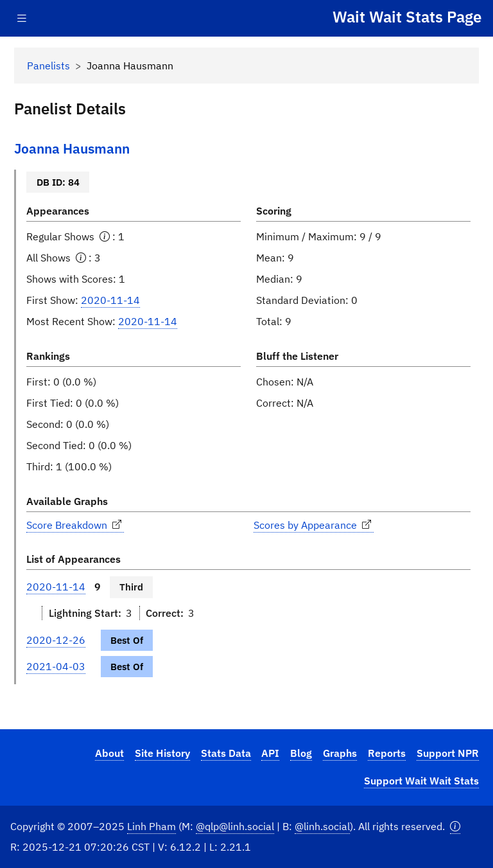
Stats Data (226, 753)
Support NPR (448, 753)
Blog (301, 753)
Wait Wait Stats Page (407, 17)
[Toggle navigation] (22, 18)
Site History (162, 753)
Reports (387, 753)
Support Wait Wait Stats (421, 781)
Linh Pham (151, 826)
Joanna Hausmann (72, 149)
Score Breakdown (75, 525)
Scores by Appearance (314, 525)
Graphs (340, 753)
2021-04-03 (56, 666)
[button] (455, 827)
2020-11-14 (110, 300)
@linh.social (322, 826)
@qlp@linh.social (235, 826)
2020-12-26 (56, 640)
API (270, 753)
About (109, 753)
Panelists (48, 66)
